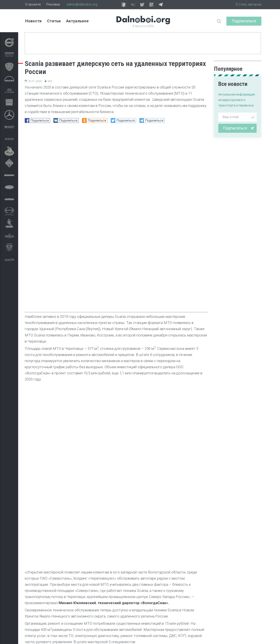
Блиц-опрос (190, 606)
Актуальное (77, 21)
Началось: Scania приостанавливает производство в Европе (46, 553)
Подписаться (244, 21)
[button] (192, 503)
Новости (33, 21)
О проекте (33, 4)
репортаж (90, 606)
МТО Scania (58, 414)
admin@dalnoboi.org (82, 4)
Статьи (54, 21)
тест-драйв (116, 606)
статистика (143, 606)
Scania (33, 414)
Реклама (53, 4)
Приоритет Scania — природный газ (106, 550)
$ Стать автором (248, 4)
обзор (166, 606)
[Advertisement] (116, 462)
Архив (66, 637)
